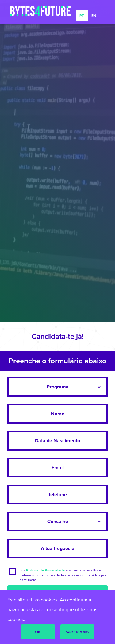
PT (82, 16)
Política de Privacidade (45, 571)
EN (94, 16)
